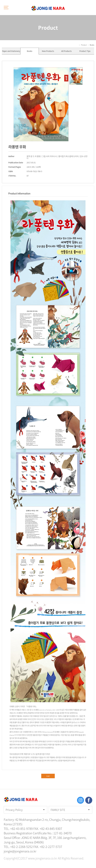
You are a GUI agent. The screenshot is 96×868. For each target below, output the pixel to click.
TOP (88, 838)
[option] (41, 104)
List (48, 776)
